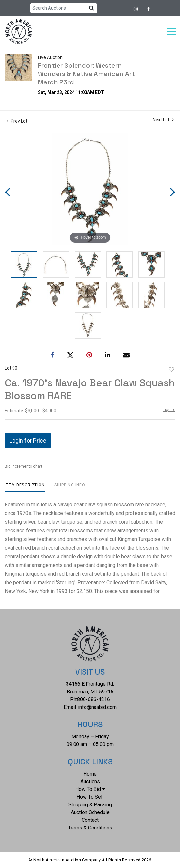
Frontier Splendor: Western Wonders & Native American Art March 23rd (86, 74)
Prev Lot (17, 121)
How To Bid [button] (90, 789)
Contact (90, 820)
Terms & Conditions (90, 828)
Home (90, 774)
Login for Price (28, 440)
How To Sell (90, 797)
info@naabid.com (97, 707)
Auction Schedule (90, 812)
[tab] (25, 487)
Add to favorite (171, 370)
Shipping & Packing (90, 805)
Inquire (169, 410)
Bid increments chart (24, 466)
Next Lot (163, 120)
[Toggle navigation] (171, 32)
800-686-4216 (94, 699)
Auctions (90, 782)
